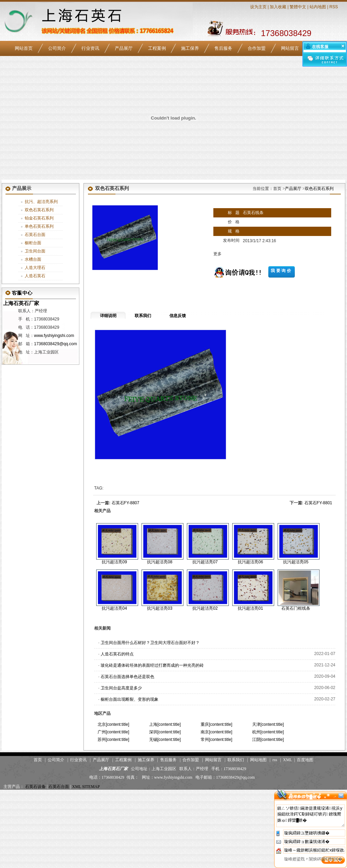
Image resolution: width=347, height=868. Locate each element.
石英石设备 (35, 787)
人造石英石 (35, 276)
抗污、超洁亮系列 (41, 202)
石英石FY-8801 (318, 503)
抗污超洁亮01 (250, 608)
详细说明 (108, 316)
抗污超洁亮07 (205, 562)
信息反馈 (178, 316)
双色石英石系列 (39, 210)
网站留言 (290, 48)
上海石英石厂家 (20, 303)
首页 (38, 760)
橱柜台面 (33, 243)
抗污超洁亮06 (250, 562)
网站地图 (258, 760)
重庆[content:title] (216, 724)
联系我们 (143, 316)
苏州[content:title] (113, 740)
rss (275, 760)
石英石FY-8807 (126, 503)
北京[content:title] (113, 724)
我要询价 (281, 271)
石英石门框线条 (296, 608)
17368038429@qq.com (55, 344)
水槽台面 (33, 259)
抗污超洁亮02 (205, 608)
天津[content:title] (268, 724)
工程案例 (157, 48)
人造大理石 (35, 268)
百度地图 (305, 760)
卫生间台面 (35, 251)
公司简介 (57, 48)
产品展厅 (124, 48)
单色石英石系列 (39, 226)
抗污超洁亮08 (160, 562)
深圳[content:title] (165, 732)
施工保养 (190, 48)
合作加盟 (257, 48)
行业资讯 (90, 48)
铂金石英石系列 (39, 218)
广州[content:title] (113, 732)
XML (288, 760)
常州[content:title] (216, 740)
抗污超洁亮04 (114, 608)
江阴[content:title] (268, 740)
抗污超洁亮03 (160, 608)
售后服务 (223, 48)
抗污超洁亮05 (296, 562)
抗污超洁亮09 (114, 562)
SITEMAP (91, 787)
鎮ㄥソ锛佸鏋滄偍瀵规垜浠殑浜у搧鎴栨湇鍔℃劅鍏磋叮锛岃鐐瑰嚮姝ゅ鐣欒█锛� (311, 816)
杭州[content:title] (268, 732)
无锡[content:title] (165, 740)
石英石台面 (35, 235)
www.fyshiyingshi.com (54, 336)
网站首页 (24, 48)
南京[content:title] (216, 732)
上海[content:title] (165, 724)
